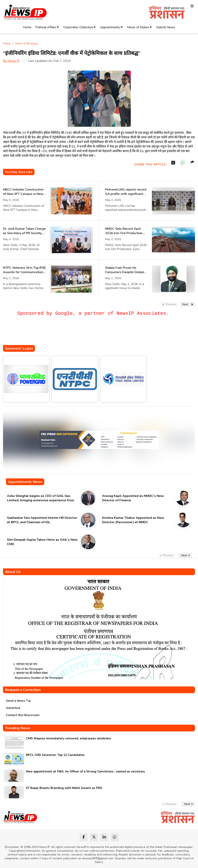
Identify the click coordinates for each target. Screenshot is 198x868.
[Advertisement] (75, 333)
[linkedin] (104, 837)
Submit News (166, 27)
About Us (13, 572)
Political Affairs (46, 27)
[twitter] (94, 837)
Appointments (110, 27)
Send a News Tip (18, 701)
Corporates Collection (78, 27)
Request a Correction (23, 690)
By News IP (11, 61)
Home (27, 27)
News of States (138, 27)
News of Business (27, 43)
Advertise (13, 708)
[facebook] (84, 837)
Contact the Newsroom (23, 715)
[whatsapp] (115, 837)
